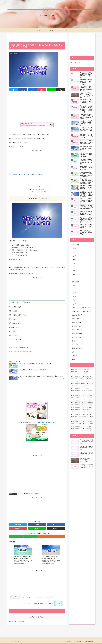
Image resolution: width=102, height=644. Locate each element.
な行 (74, 263)
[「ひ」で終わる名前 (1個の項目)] (88, 426)
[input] (82, 63)
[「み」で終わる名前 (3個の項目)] (76, 400)
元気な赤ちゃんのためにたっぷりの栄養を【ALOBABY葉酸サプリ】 (37, 422)
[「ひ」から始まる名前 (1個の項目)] (84, 417)
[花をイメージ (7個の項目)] (90, 384)
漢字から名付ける (77, 348)
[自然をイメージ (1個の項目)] (76, 431)
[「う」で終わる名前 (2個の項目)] (76, 405)
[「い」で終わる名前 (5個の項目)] (78, 388)
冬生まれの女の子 (77, 337)
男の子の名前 (27, 494)
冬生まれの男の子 (77, 334)
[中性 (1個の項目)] (92, 417)
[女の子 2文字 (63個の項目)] (76, 372)
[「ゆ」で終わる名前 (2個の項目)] (76, 412)
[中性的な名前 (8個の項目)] (89, 381)
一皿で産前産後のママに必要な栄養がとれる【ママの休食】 (26, 174)
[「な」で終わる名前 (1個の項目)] (88, 414)
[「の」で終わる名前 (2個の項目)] (88, 410)
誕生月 (74, 341)
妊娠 (73, 352)
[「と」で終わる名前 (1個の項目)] (76, 414)
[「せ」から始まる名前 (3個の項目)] (88, 398)
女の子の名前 (76, 245)
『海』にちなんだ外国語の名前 (19, 348)
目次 (35, 186)
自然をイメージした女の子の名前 (81, 308)
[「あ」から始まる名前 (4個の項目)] (88, 391)
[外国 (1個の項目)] (73, 424)
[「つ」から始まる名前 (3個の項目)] (76, 395)
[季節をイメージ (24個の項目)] (89, 374)
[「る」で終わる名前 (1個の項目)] (76, 426)
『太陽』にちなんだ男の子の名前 (37, 190)
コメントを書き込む (37, 617)
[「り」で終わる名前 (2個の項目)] (76, 403)
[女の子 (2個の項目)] (84, 403)
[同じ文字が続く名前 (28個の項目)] (77, 374)
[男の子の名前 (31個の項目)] (88, 372)
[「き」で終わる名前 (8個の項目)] (75, 384)
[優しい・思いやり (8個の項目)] (77, 381)
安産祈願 (74, 356)
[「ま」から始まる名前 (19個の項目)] (76, 376)
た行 (74, 260)
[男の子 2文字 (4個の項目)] (89, 393)
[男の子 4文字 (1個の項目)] (74, 417)
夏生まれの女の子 (77, 326)
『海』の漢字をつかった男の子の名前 (21, 352)
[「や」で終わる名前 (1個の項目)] (88, 412)
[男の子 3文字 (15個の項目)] (75, 379)
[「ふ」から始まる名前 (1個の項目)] (76, 422)
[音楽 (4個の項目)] (90, 388)
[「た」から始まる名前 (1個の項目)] (87, 431)
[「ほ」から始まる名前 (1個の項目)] (88, 429)
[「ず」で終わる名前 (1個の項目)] (76, 419)
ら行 (74, 278)
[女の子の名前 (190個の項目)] (74, 369)
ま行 (74, 271)
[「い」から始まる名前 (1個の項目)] (76, 429)
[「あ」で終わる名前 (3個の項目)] (88, 400)
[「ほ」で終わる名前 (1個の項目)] (88, 422)
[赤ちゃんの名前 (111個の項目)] (82, 369)
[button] (93, 63)
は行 (74, 267)
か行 (74, 252)
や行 (74, 274)
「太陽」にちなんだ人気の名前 (38, 192)
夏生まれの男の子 (13, 494)
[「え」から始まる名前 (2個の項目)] (88, 405)
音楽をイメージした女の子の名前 (81, 311)
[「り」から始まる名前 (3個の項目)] (76, 398)
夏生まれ (21, 494)
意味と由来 (75, 345)
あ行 (74, 249)
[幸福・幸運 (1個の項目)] (79, 424)
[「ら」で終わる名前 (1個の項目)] (88, 419)
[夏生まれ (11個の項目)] (83, 379)
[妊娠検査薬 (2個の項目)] (90, 403)
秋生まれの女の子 (77, 330)
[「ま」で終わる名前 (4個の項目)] (77, 393)
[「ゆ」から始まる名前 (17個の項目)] (88, 376)
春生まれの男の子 (77, 315)
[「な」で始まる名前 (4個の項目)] (76, 391)
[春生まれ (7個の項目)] (83, 384)
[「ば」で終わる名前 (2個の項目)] (76, 410)
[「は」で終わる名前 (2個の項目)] (76, 407)
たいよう (15, 335)
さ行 (74, 256)
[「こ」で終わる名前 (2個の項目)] (88, 407)
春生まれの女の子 (77, 319)
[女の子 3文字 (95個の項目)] (90, 369)
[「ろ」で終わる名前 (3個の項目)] (88, 395)
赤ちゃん (74, 359)
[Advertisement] (37, 38)
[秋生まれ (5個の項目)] (89, 386)
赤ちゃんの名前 (35, 494)
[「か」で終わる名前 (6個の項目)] (77, 386)
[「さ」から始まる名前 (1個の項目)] (88, 424)
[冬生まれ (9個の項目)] (90, 379)
